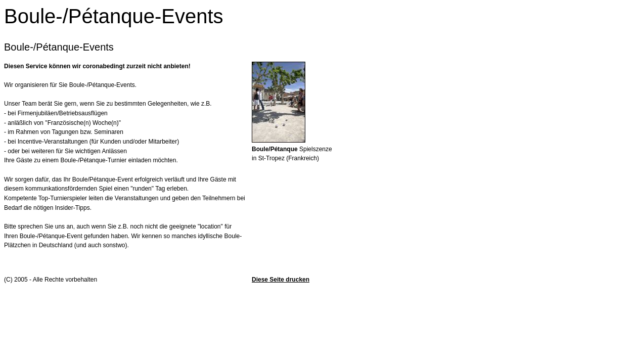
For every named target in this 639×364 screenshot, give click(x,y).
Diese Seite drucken (281, 280)
